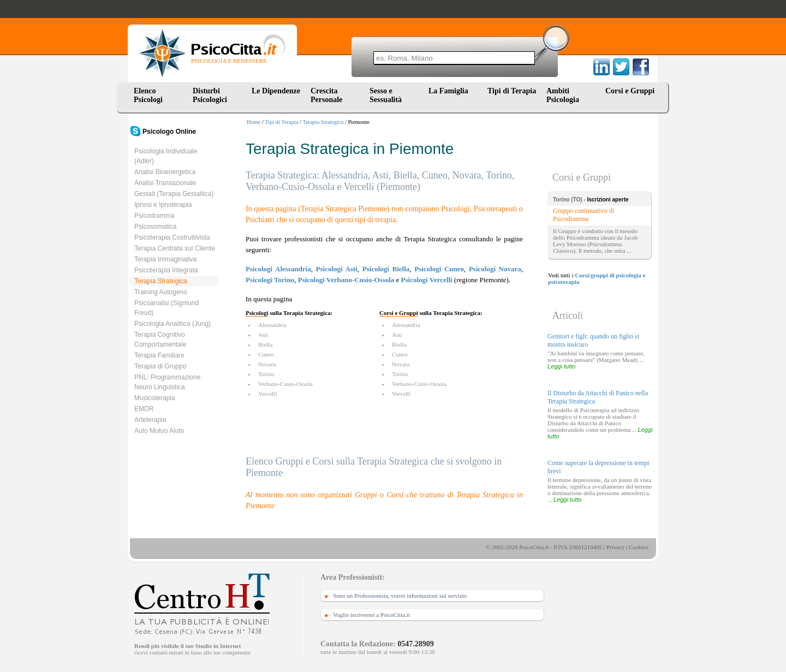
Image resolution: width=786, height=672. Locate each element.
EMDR (144, 409)
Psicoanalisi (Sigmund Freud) (166, 308)
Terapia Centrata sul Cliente (175, 248)
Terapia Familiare (159, 355)
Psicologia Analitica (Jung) (172, 324)
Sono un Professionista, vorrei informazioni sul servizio (400, 596)
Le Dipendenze (276, 91)
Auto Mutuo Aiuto (159, 431)
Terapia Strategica (323, 122)
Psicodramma (154, 216)
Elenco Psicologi (148, 95)
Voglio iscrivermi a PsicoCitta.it (371, 615)
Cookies (639, 547)
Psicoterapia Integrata (166, 270)
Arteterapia (150, 420)
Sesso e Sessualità (386, 95)
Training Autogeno (161, 292)
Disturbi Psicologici (210, 95)
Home (254, 122)
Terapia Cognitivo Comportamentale (160, 340)
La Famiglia (450, 91)
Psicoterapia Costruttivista (172, 237)
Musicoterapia (155, 398)
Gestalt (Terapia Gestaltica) (174, 194)
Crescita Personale (326, 95)
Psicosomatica (155, 227)
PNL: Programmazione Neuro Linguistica (167, 382)
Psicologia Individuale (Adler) (166, 156)
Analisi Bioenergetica (165, 172)
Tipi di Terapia (512, 91)
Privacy (616, 547)
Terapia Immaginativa (165, 259)
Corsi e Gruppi (630, 91)
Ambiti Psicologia (563, 95)
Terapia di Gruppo (160, 366)
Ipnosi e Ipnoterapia (163, 205)
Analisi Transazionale (165, 183)
